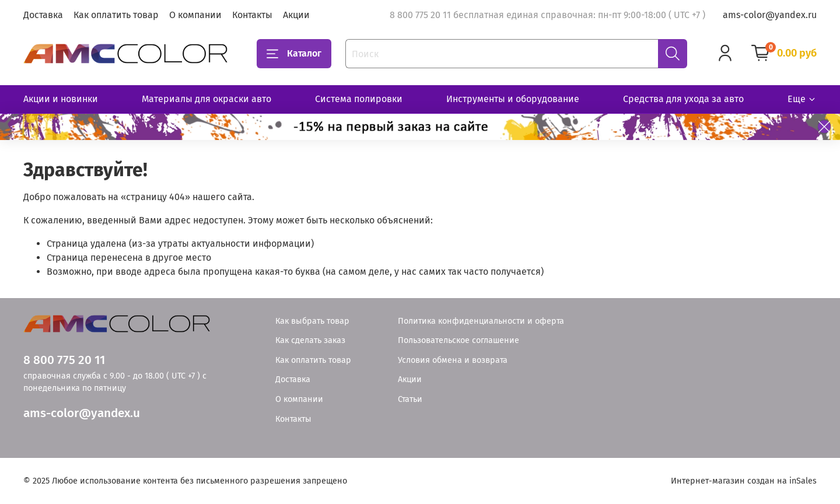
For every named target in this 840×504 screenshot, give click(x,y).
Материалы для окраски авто (206, 99)
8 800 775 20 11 (64, 360)
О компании (195, 15)
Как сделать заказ (310, 340)
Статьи (410, 399)
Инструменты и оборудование (513, 99)
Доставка (43, 15)
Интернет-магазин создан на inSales (744, 481)
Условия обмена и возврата (453, 360)
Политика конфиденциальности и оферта (481, 321)
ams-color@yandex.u (82, 413)
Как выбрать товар (312, 321)
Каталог (294, 54)
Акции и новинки (61, 99)
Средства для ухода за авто (683, 99)
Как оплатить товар (116, 15)
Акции (296, 15)
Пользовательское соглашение (459, 340)
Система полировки (359, 99)
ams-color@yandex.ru (770, 15)
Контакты (252, 15)
